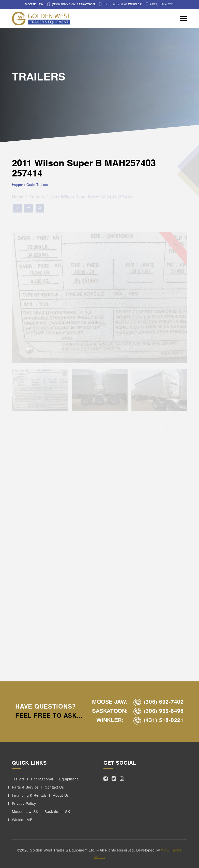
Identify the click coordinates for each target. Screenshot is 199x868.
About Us (61, 796)
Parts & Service (25, 788)
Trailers (18, 779)
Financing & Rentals (29, 796)
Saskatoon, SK (57, 812)
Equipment (68, 779)
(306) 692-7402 (62, 4)
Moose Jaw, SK (25, 812)
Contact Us (54, 788)
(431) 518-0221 (160, 4)
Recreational (42, 779)
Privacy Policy (24, 804)
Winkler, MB (22, 820)
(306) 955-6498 (113, 4)
